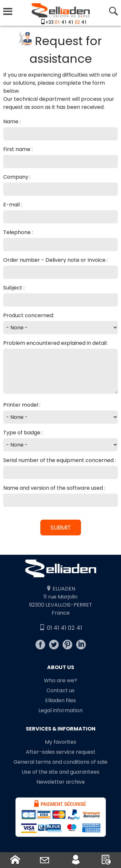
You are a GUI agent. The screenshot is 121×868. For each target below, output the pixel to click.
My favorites (60, 742)
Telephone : (18, 232)
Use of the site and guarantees (60, 772)
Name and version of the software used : (54, 488)
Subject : (14, 288)
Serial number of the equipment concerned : (60, 460)
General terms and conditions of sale (60, 762)
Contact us (60, 690)
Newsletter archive (61, 782)
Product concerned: (29, 315)
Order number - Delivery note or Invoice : (55, 260)
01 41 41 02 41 (61, 628)
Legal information (60, 710)
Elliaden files (60, 700)
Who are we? (60, 680)
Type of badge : (23, 433)
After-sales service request (61, 752)
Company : (17, 177)
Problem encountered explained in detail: (55, 343)
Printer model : (22, 405)
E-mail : (13, 205)
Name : (12, 122)
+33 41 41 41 (66, 22)
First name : (18, 149)
